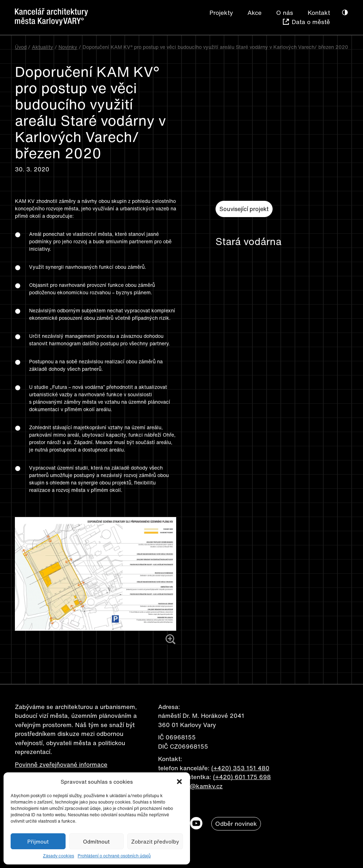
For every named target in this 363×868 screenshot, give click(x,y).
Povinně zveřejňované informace (61, 764)
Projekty (221, 13)
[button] (179, 782)
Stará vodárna (248, 242)
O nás (285, 13)
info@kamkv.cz (201, 786)
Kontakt (319, 13)
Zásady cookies (58, 856)
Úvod (21, 47)
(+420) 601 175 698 (242, 777)
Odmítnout (96, 841)
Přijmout (38, 841)
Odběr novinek (236, 824)
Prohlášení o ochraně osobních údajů (114, 856)
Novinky (68, 47)
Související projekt (244, 209)
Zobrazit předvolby (155, 841)
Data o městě (311, 22)
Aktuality (43, 47)
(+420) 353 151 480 (240, 768)
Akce (255, 13)
